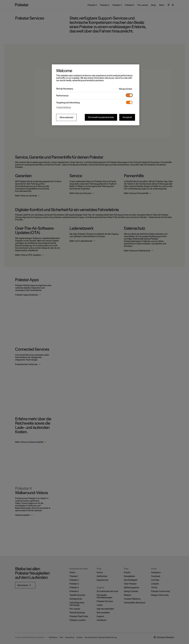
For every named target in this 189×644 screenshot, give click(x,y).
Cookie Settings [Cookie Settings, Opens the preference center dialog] (64, 107)
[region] (96, 95)
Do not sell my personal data (101, 117)
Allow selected (66, 117)
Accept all (127, 117)
